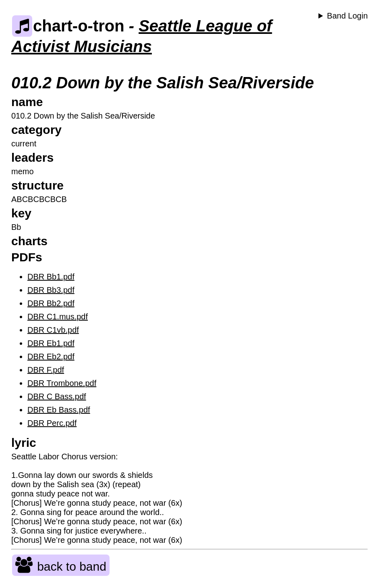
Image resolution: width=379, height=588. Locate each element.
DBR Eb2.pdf (51, 357)
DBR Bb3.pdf (51, 290)
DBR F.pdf (46, 370)
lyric (24, 443)
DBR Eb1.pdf (51, 343)
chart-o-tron (68, 26)
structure (37, 185)
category (36, 130)
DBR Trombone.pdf (62, 383)
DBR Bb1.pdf (51, 277)
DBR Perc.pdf (52, 423)
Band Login (347, 16)
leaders (32, 157)
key (21, 213)
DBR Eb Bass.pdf (59, 410)
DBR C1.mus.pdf (58, 317)
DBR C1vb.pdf (53, 330)
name (27, 102)
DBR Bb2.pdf (51, 303)
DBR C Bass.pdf (57, 396)
